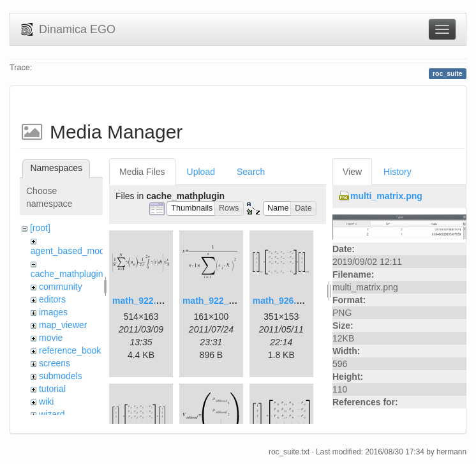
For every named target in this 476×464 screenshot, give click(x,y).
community (61, 287)
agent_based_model (71, 251)
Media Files (142, 172)
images (53, 312)
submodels (61, 376)
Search (251, 172)
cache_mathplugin (67, 274)
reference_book (70, 350)
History (398, 172)
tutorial (52, 389)
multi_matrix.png (386, 196)
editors (52, 299)
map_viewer (63, 325)
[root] (40, 228)
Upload (201, 172)
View (352, 172)
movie (51, 338)
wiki (46, 401)
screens (55, 363)
